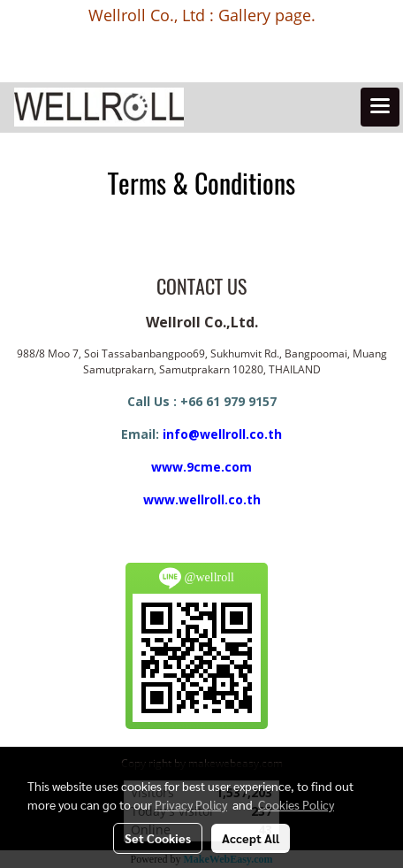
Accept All (251, 838)
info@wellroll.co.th (222, 434)
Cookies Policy (296, 804)
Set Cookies (158, 838)
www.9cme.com (201, 467)
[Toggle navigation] (380, 107)
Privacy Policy (191, 804)
